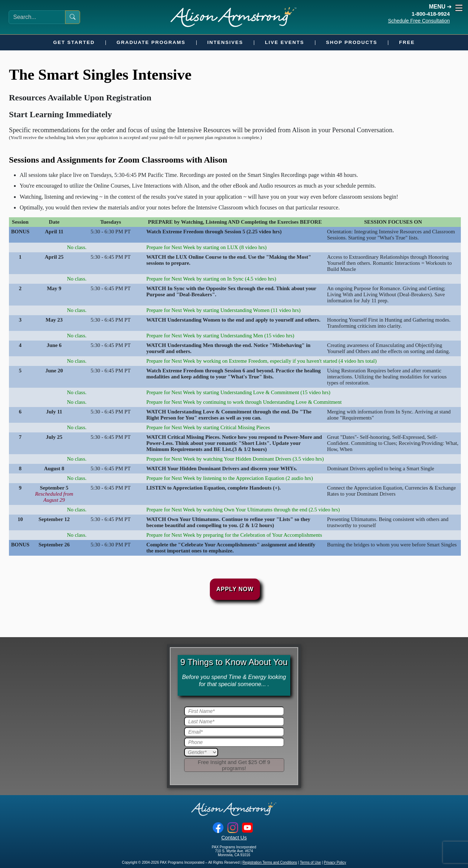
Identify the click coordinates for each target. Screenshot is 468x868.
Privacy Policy (335, 862)
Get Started (74, 42)
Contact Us (234, 838)
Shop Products (352, 42)
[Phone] (234, 742)
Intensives (225, 42)
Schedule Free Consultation (419, 21)
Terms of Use (311, 862)
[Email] (234, 732)
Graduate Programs (151, 42)
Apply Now (235, 589)
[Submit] (234, 765)
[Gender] (201, 752)
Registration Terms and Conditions (270, 862)
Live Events (285, 42)
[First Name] (234, 711)
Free (407, 42)
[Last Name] (234, 721)
